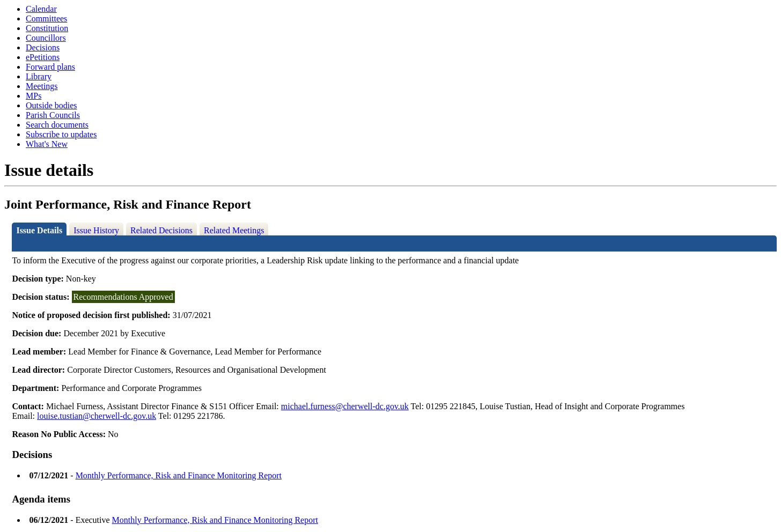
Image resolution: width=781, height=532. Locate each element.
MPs (34, 96)
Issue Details (39, 230)
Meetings (42, 86)
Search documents (57, 125)
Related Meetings (234, 230)
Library (39, 76)
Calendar (41, 9)
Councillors (46, 38)
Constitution (47, 28)
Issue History (96, 230)
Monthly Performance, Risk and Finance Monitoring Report (179, 475)
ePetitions (43, 57)
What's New (47, 144)
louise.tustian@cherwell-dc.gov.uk (97, 416)
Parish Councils (53, 115)
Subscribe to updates (61, 134)
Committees (46, 19)
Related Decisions (161, 230)
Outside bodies (51, 105)
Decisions (43, 47)
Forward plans (50, 67)
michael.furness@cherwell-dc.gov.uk (345, 406)
